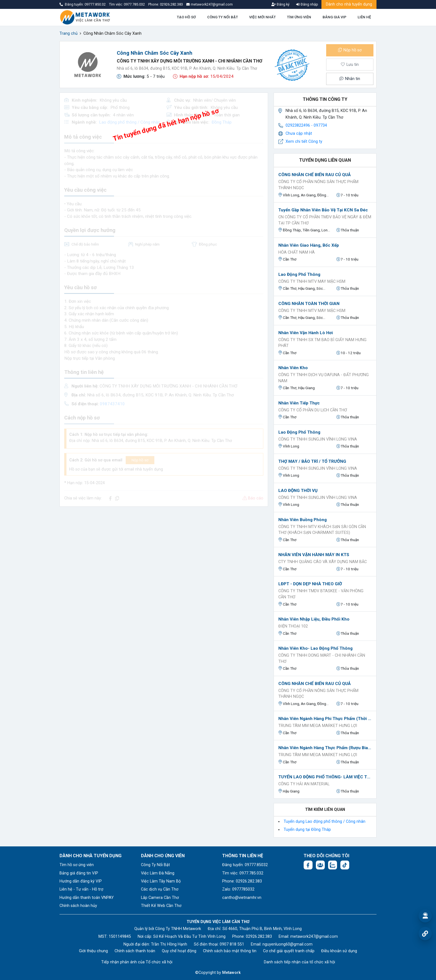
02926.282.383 (171, 4)
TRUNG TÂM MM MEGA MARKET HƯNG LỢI (318, 726)
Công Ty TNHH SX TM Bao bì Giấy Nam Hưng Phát (322, 343)
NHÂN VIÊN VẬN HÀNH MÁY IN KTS (314, 555)
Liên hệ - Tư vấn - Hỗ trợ (81, 889)
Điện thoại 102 (293, 626)
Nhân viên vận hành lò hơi (306, 333)
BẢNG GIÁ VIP (335, 17)
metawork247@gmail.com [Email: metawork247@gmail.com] (314, 937)
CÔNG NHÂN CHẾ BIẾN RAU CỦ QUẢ (314, 175)
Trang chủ (69, 33)
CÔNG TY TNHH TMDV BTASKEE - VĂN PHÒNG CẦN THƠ (321, 594)
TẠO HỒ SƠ (186, 17)
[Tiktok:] (345, 865)
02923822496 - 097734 (306, 125)
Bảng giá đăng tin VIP (79, 873)
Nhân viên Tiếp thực (299, 403)
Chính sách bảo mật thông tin (230, 951)
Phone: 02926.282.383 (242, 881)
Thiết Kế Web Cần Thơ (161, 906)
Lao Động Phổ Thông (299, 274)
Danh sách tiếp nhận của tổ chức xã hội (299, 962)
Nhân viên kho (293, 368)
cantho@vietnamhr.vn (242, 898)
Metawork (231, 973)
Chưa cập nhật (299, 133)
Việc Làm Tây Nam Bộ (161, 881)
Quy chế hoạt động (179, 951)
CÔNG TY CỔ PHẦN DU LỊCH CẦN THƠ (313, 410)
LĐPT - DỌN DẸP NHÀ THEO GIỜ (310, 584)
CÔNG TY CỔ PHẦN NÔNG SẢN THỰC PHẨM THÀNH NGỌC (318, 185)
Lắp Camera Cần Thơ (160, 898)
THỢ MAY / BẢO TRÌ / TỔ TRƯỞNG (312, 461)
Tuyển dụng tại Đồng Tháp (307, 830)
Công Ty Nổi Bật (155, 865)
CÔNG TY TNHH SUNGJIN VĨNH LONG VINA (318, 439)
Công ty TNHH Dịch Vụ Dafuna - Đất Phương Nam (324, 378)
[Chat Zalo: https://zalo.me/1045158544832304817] (333, 865)
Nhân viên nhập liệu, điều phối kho (314, 619)
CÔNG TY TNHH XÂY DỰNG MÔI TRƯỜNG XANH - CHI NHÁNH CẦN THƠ (189, 61)
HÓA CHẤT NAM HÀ (297, 252)
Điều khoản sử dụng (339, 951)
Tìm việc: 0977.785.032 (243, 873)
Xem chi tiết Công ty (304, 142)
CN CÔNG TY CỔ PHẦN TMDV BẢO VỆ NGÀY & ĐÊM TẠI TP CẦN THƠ (325, 220)
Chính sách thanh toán (135, 951)
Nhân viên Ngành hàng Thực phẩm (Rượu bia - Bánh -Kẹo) (325, 748)
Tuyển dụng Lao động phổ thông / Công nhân (324, 822)
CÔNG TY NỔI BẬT (223, 17)
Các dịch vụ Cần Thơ (160, 889)
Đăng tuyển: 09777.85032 (245, 865)
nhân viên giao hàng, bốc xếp (309, 245)
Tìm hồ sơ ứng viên (77, 865)
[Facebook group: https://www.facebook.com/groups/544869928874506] (320, 865)
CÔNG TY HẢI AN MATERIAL (304, 784)
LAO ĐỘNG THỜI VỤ (298, 491)
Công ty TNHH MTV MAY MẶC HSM (312, 282)
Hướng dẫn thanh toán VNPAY (87, 898)
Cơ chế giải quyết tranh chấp (289, 951)
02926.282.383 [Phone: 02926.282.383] (259, 937)
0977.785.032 (135, 4)
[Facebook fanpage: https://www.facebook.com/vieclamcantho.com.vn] (308, 865)
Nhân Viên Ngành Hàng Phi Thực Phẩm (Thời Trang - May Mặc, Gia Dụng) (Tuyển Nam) (325, 719)
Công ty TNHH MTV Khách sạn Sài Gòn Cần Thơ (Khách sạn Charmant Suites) (322, 530)
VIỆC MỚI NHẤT (262, 17)
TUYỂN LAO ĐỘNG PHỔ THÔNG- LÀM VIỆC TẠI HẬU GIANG (325, 777)
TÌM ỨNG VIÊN (299, 17)
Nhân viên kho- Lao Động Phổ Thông (315, 648)
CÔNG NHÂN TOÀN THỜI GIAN (309, 304)
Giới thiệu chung (93, 951)
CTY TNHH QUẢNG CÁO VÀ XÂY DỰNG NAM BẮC (323, 562)
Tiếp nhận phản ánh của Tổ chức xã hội (137, 962)
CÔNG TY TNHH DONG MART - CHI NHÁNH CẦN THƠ (322, 658)
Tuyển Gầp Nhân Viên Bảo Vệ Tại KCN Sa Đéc (323, 210)
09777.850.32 (96, 4)
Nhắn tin (350, 79)
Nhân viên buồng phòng (303, 520)
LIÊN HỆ (364, 17)
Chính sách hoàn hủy (78, 906)
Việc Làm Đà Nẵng (158, 873)
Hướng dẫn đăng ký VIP (81, 881)
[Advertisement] (164, 550)
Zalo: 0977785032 (238, 889)
